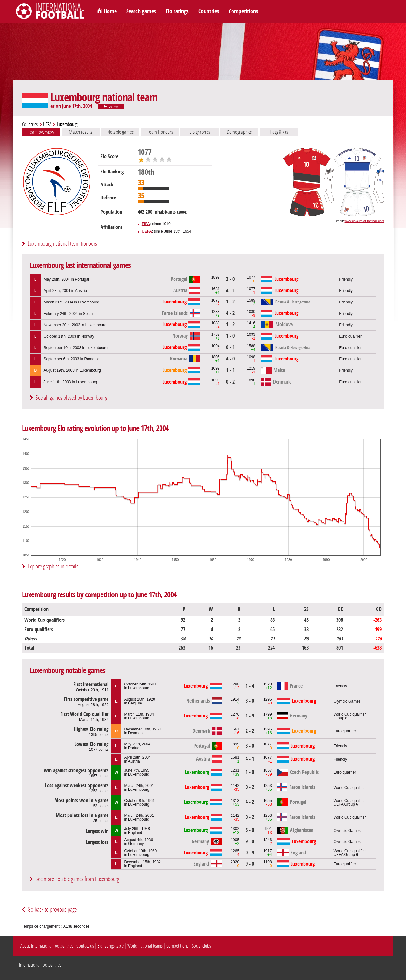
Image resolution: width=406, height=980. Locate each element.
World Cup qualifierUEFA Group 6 (350, 802)
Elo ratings (177, 11)
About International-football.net (47, 946)
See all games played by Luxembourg (71, 398)
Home (110, 11)
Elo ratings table (111, 946)
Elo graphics (200, 132)
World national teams (145, 946)
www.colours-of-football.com (364, 221)
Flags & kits (279, 132)
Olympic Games (347, 701)
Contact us (85, 946)
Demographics (239, 132)
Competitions (243, 11)
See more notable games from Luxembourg (77, 879)
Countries (209, 11)
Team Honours (160, 132)
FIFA (146, 224)
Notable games (120, 132)
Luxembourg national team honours (62, 244)
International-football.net (40, 965)
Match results (81, 132)
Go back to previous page (52, 909)
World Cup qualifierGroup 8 (350, 716)
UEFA (47, 124)
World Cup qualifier (350, 788)
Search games (141, 11)
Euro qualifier (350, 336)
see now (111, 107)
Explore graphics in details (53, 566)
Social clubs (201, 946)
